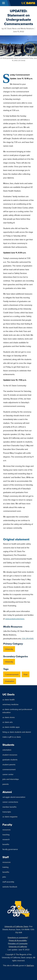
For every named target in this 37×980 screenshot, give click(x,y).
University (9, 649)
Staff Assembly (8, 882)
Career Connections (10, 802)
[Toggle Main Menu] (4, 3)
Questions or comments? (18, 937)
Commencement (12, 674)
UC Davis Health (9, 700)
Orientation (7, 750)
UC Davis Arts (8, 722)
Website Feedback (10, 887)
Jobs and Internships (11, 779)
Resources (7, 830)
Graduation (10, 681)
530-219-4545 (28, 639)
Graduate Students (10, 760)
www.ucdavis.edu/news (15, 619)
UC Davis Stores (9, 717)
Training (5, 867)
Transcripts (7, 812)
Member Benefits (9, 807)
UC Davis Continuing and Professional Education (17, 711)
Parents (6, 784)
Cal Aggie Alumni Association (14, 797)
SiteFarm (30, 965)
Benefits (6, 844)
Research (6, 839)
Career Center (8, 774)
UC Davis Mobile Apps (11, 727)
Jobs (4, 877)
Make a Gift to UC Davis (12, 737)
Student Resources (10, 755)
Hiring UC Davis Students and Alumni (17, 732)
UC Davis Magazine (10, 817)
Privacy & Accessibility (18, 940)
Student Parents (9, 764)
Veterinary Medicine (10, 704)
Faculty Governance (10, 849)
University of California (18, 946)
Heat (26, 674)
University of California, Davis (16, 926)
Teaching (6, 835)
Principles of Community (18, 943)
